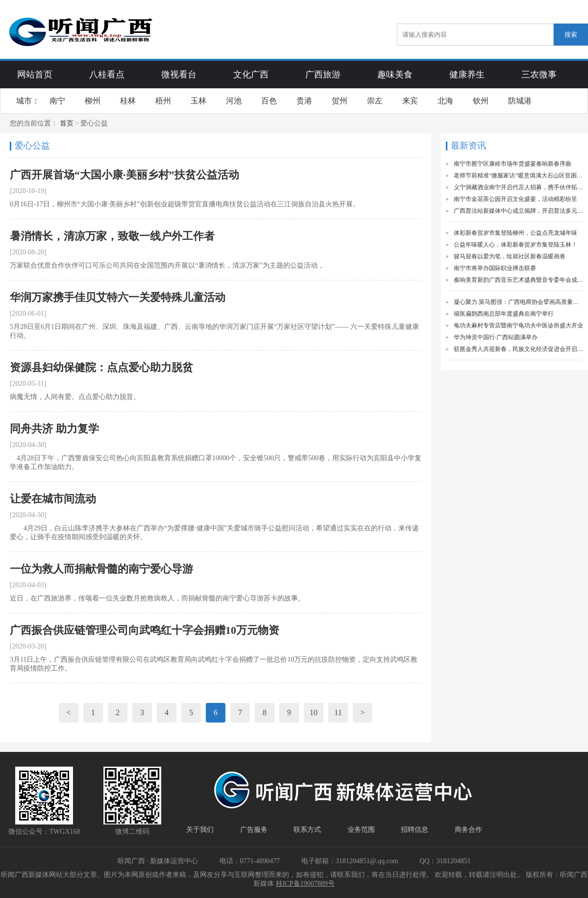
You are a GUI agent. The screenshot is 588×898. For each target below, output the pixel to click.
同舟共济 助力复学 (54, 429)
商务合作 (468, 830)
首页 (67, 123)
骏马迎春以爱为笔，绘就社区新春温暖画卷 (510, 256)
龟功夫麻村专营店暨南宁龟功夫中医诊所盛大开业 (518, 325)
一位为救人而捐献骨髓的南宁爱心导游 (101, 569)
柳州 (93, 101)
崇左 (375, 101)
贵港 (304, 101)
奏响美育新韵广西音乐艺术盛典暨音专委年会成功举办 (518, 280)
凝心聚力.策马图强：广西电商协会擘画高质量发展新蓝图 (518, 302)
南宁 (57, 101)
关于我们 (200, 830)
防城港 (520, 101)
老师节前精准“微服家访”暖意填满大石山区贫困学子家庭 (518, 175)
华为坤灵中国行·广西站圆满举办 (496, 337)
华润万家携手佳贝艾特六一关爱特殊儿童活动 (118, 297)
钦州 (481, 101)
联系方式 (307, 830)
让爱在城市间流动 (53, 499)
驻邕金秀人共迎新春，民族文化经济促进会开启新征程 (518, 349)
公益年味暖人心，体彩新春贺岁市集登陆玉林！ (515, 245)
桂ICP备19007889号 (305, 884)
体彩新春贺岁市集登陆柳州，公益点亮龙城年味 (515, 233)
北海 (445, 101)
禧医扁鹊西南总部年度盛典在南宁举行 (504, 314)
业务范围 (361, 830)
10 (314, 712)
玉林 (198, 101)
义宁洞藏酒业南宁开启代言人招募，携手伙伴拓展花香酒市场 (518, 187)
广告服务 (254, 830)
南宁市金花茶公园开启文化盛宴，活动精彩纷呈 (515, 199)
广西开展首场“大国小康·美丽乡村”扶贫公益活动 (124, 175)
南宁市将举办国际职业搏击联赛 (495, 268)
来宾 (410, 101)
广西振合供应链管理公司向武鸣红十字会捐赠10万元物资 (145, 630)
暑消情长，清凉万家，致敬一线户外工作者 (112, 236)
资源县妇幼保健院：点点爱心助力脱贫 (101, 367)
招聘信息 (415, 830)
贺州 (340, 101)
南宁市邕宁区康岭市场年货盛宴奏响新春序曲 (513, 164)
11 (338, 712)
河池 (234, 101)
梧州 (163, 101)
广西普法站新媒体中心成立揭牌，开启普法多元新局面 (518, 211)
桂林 (128, 101)
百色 (269, 101)
